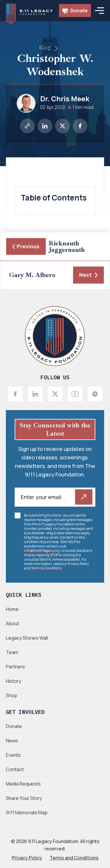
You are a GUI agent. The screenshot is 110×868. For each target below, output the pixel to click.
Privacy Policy (78, 564)
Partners (15, 667)
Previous (26, 246)
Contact (15, 769)
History (13, 681)
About (12, 623)
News (12, 741)
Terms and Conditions (74, 858)
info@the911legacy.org (42, 551)
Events (13, 755)
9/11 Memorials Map (27, 813)
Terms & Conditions (46, 568)
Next (88, 275)
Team (12, 652)
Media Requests (23, 784)
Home (12, 609)
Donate (75, 11)
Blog (45, 48)
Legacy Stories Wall (27, 638)
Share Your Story (24, 798)
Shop (12, 695)
